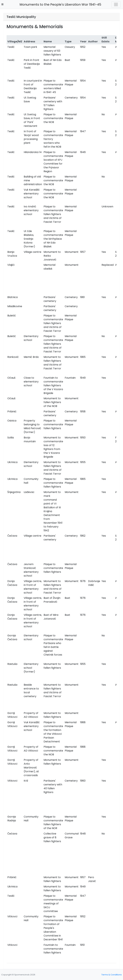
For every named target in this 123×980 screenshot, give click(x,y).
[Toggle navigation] (116, 4)
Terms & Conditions (112, 975)
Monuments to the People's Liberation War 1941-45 (59, 4)
